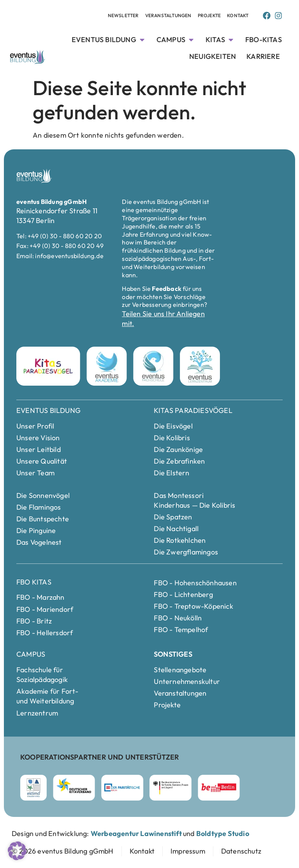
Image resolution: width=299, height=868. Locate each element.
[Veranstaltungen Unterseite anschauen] (168, 16)
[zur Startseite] (63, 851)
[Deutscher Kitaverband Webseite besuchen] (74, 788)
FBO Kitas (34, 582)
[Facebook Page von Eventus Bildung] (267, 16)
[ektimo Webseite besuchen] (33, 788)
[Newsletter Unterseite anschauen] (123, 16)
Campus (31, 654)
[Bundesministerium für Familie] (171, 788)
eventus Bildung (48, 410)
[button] (17, 851)
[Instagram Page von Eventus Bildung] (278, 16)
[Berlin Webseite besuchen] (219, 788)
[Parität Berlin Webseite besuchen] (122, 788)
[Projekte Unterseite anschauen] (209, 16)
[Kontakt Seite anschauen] (238, 16)
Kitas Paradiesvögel (193, 410)
